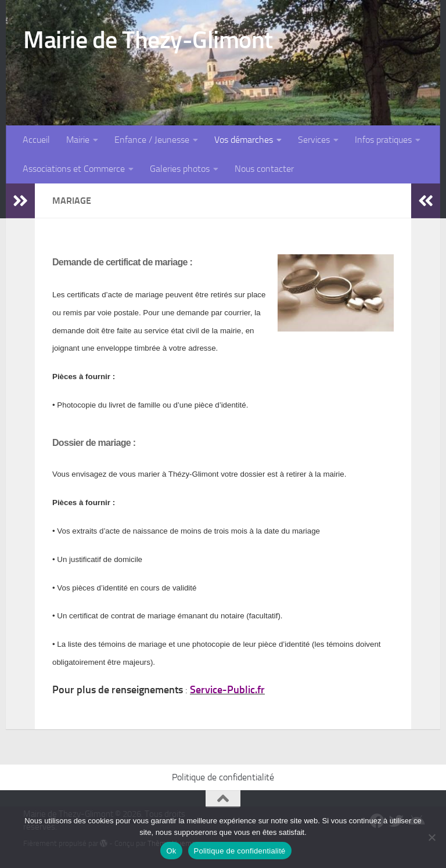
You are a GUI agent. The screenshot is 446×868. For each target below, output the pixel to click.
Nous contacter (264, 169)
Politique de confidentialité (223, 777)
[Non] (431, 837)
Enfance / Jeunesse (152, 140)
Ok (171, 851)
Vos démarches (244, 140)
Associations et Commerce (74, 169)
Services (314, 140)
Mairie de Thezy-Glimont (148, 40)
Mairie (78, 140)
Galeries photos (180, 169)
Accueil (36, 140)
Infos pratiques (383, 140)
